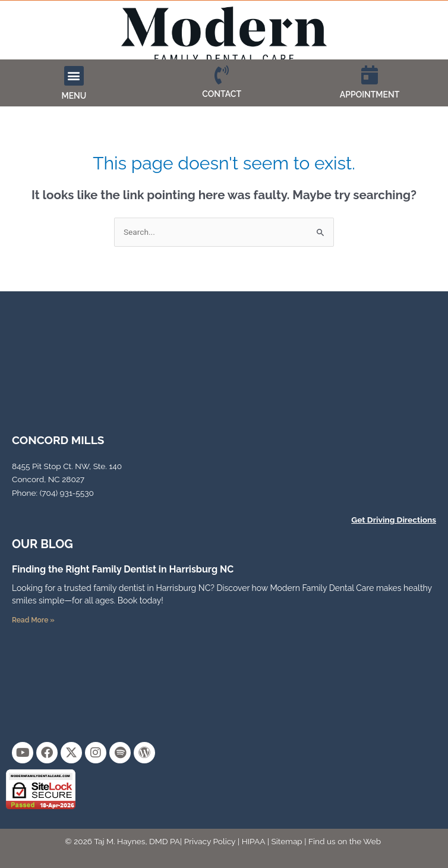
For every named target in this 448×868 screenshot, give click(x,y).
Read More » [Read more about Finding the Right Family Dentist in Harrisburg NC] (33, 620)
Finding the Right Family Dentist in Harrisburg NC (123, 569)
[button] (74, 76)
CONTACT (222, 94)
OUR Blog (42, 544)
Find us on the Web (345, 841)
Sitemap (287, 841)
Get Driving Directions (394, 520)
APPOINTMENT (370, 95)
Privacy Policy (210, 841)
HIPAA (254, 841)
